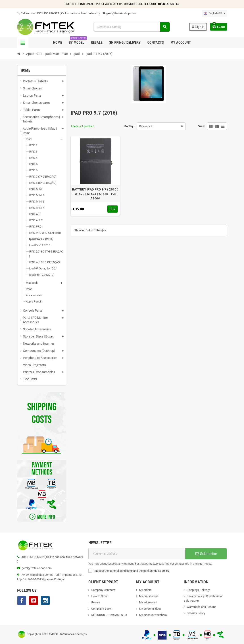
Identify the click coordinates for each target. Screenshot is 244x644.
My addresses (148, 602)
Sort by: (129, 126)
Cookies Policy (196, 613)
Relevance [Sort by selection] (146, 126)
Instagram (45, 601)
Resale (96, 602)
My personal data (150, 609)
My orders (145, 590)
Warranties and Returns (201, 607)
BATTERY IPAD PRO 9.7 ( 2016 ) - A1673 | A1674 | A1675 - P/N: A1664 (95, 194)
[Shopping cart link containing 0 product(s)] (219, 27)
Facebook (22, 601)
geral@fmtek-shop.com (119, 13)
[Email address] (137, 554)
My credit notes (149, 596)
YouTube (33, 601)
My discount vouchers (153, 615)
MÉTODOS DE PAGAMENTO (109, 615)
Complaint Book (101, 609)
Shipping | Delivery (198, 590)
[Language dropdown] (214, 13)
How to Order (100, 596)
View (201, 126)
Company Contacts (103, 590)
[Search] (131, 27)
